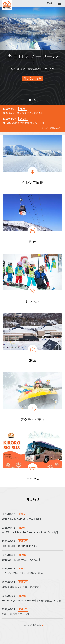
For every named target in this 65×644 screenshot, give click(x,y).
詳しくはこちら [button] (33, 78)
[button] (5, 28)
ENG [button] (50, 4)
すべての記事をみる (52, 128)
